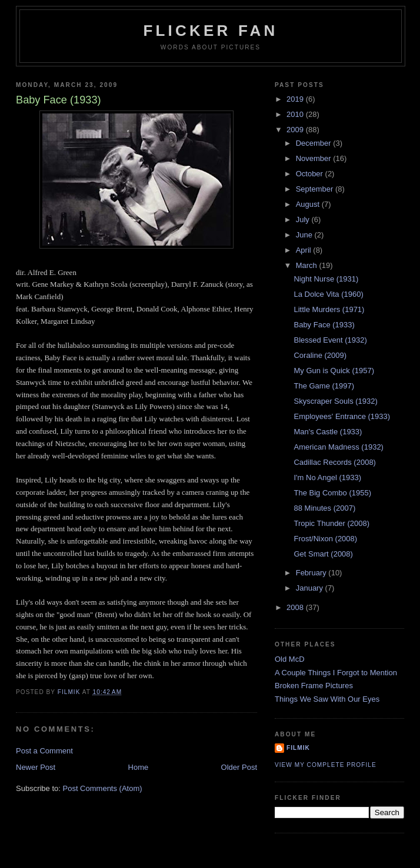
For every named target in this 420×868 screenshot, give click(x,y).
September (316, 189)
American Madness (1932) (338, 447)
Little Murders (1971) (329, 309)
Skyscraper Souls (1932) (335, 401)
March (308, 265)
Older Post (239, 767)
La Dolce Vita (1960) (328, 294)
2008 (296, 607)
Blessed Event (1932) (330, 340)
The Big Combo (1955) (332, 493)
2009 (296, 130)
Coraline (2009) (320, 355)
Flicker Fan (210, 31)
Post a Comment (44, 751)
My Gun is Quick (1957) (334, 371)
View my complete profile (326, 765)
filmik (298, 748)
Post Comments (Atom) (103, 788)
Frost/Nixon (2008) (325, 539)
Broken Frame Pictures (314, 686)
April (305, 250)
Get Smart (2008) (323, 554)
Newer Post (36, 767)
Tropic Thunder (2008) (331, 523)
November (315, 158)
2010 (296, 114)
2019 (296, 99)
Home (139, 767)
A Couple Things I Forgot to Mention (336, 673)
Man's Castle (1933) (328, 432)
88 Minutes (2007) (324, 508)
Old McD (290, 659)
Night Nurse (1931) (326, 279)
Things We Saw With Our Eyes (327, 699)
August (309, 204)
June (305, 235)
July (304, 219)
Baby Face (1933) (324, 325)
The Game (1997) (324, 386)
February (312, 573)
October (311, 174)
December (315, 143)
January (311, 588)
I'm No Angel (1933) (327, 477)
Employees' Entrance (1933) (342, 416)
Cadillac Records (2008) (334, 462)
